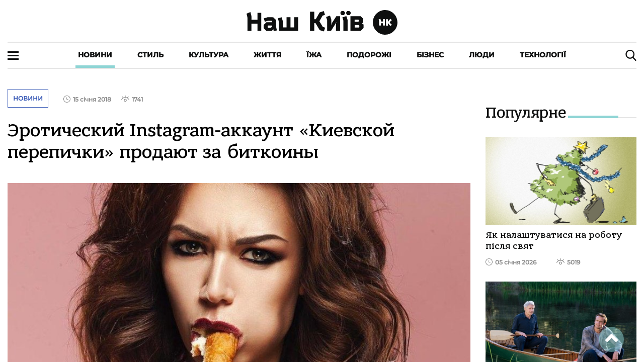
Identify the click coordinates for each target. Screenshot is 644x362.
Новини (95, 55)
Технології (543, 55)
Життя (267, 55)
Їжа (314, 55)
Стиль (150, 55)
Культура (209, 55)
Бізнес (430, 55)
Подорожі (369, 55)
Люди (482, 55)
